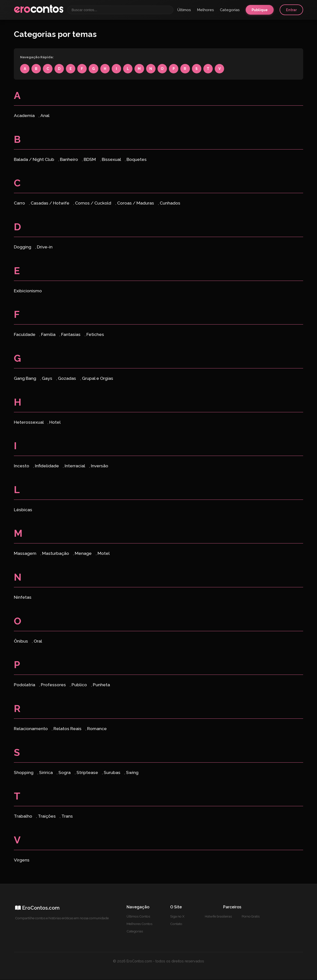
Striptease (88, 773)
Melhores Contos (139, 924)
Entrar (291, 10)
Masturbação (56, 554)
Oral (38, 641)
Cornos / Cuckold (94, 203)
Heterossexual (29, 422)
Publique (260, 10)
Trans (67, 817)
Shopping (24, 773)
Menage (84, 554)
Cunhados (170, 203)
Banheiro (69, 160)
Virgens (22, 860)
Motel (104, 554)
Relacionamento (31, 729)
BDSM (90, 160)
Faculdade (25, 335)
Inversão (100, 466)
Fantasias (71, 335)
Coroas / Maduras (136, 203)
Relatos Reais (68, 729)
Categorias (230, 10)
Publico (80, 685)
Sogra (65, 773)
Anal (45, 116)
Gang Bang (26, 379)
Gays (48, 379)
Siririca (46, 773)
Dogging (23, 247)
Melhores (205, 10)
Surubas (113, 773)
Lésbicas (23, 510)
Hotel (55, 422)
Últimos (184, 10)
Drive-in (45, 247)
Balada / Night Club (35, 160)
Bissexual (112, 160)
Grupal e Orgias (98, 379)
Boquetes (137, 160)
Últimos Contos (138, 917)
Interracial (75, 466)
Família (49, 335)
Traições (47, 817)
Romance (97, 729)
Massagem (26, 554)
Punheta (101, 685)
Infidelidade (47, 466)
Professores (54, 685)
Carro (20, 203)
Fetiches (95, 335)
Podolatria (25, 685)
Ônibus (21, 641)
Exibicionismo (28, 291)
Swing (132, 773)
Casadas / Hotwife (51, 203)
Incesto (22, 466)
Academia (25, 116)
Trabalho (24, 817)
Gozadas (67, 379)
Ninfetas (23, 598)
